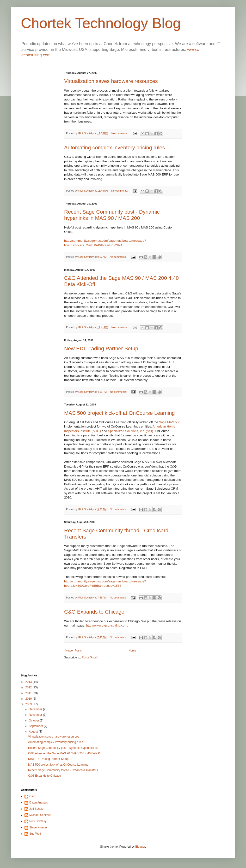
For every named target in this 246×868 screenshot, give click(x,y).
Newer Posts (74, 651)
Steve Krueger (39, 827)
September (36, 726)
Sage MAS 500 (170, 422)
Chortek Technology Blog (101, 23)
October (34, 721)
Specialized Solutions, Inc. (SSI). (132, 431)
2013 (29, 682)
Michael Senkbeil (40, 815)
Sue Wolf (35, 834)
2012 (29, 687)
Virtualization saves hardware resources (111, 81)
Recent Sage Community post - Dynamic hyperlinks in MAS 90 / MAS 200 (112, 215)
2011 (29, 693)
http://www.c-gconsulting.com (107, 625)
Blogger (140, 847)
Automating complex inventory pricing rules (114, 148)
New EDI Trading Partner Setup (101, 349)
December (36, 709)
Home (132, 651)
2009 (29, 704)
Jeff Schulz (36, 809)
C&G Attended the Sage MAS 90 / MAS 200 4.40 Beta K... (65, 753)
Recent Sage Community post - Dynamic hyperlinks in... (64, 748)
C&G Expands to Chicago (94, 612)
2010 (29, 699)
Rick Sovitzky (86, 133)
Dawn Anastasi (39, 803)
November (36, 715)
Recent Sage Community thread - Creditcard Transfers (63, 770)
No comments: (120, 133)
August (34, 732)
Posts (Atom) (90, 657)
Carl (32, 796)
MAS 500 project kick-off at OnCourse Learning (120, 413)
